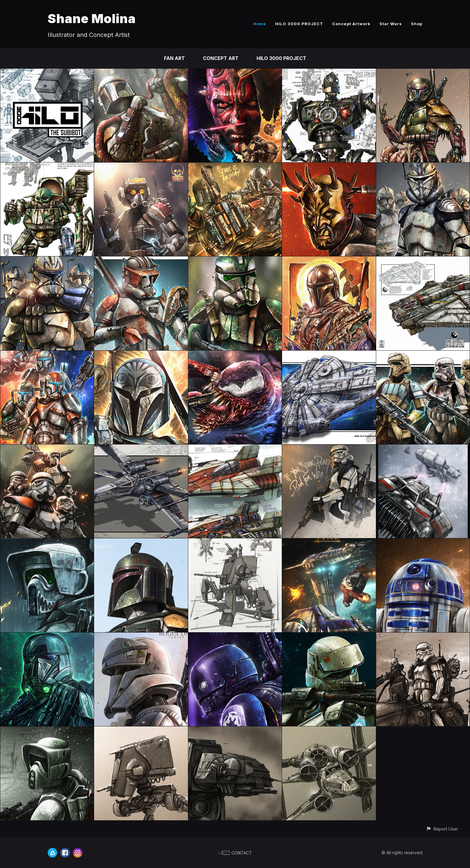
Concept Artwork (351, 24)
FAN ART (174, 58)
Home (260, 24)
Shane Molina (92, 18)
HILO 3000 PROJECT (299, 24)
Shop (417, 24)
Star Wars (391, 24)
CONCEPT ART (221, 58)
